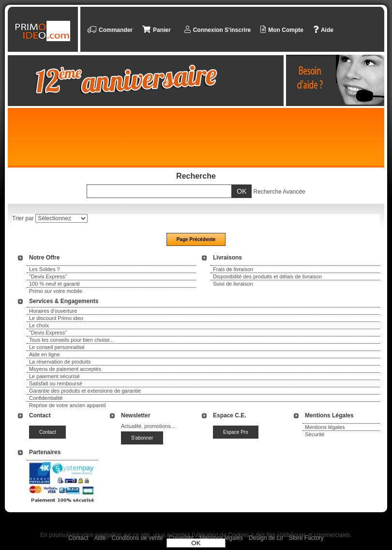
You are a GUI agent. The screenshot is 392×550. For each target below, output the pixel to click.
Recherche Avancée (279, 192)
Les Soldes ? (45, 269)
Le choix (39, 325)
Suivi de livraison (233, 284)
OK (196, 543)
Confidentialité (46, 398)
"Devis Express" (48, 276)
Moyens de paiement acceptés (65, 369)
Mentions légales (325, 427)
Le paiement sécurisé (54, 376)
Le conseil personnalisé (57, 347)
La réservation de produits (60, 362)
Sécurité (315, 434)
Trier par (23, 218)
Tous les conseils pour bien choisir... (71, 340)
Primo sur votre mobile (56, 291)
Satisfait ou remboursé (56, 383)
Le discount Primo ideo (56, 318)
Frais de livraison (233, 269)
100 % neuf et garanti (54, 284)
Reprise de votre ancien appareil (67, 405)
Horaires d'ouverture (53, 311)
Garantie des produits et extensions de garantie (85, 391)
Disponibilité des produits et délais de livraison (267, 276)
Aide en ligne (45, 354)
